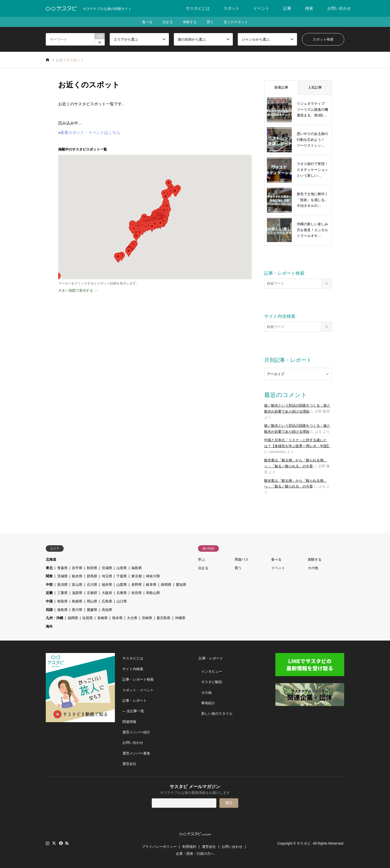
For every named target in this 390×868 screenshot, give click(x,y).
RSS (67, 843)
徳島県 (62, 610)
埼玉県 (107, 576)
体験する (190, 22)
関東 (49, 576)
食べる (147, 22)
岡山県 (92, 601)
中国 (49, 601)
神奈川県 (153, 576)
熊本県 (117, 618)
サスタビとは (198, 8)
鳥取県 (62, 601)
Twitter (54, 843)
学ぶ (201, 559)
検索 (309, 8)
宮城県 (107, 568)
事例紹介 (208, 703)
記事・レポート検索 (138, 679)
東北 (49, 568)
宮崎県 (147, 618)
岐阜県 (151, 585)
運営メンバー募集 (136, 753)
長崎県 (102, 618)
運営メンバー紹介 (136, 732)
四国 (49, 610)
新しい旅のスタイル (217, 713)
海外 (49, 626)
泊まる (168, 22)
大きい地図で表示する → (78, 290)
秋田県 (92, 568)
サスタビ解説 (212, 682)
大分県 (132, 618)
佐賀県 (88, 618)
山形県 (122, 568)
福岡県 (73, 618)
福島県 (137, 568)
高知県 (107, 610)
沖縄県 (180, 618)
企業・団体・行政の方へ (195, 854)
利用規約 (189, 847)
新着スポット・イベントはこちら (90, 133)
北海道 (51, 559)
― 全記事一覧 (133, 711)
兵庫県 (122, 593)
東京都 (137, 576)
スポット (232, 8)
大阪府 (107, 593)
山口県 (122, 601)
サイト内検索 (133, 669)
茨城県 (62, 576)
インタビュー (212, 671)
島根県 (77, 601)
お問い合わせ (339, 8)
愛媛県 (92, 610)
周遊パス (242, 559)
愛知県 (181, 585)
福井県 (107, 585)
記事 (287, 8)
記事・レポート (135, 701)
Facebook (60, 843)
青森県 (62, 568)
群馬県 (92, 576)
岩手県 (77, 568)
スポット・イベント (138, 690)
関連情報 (129, 722)
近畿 (49, 593)
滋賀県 (77, 593)
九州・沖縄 (54, 618)
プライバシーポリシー (159, 847)
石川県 (92, 585)
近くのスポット (236, 22)
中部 (49, 585)
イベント (261, 8)
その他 (313, 568)
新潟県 (62, 585)
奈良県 (137, 593)
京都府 (92, 593)
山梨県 (122, 585)
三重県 (62, 593)
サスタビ (304, 843)
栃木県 (77, 576)
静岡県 (166, 585)
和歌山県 (153, 593)
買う (210, 22)
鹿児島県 (163, 618)
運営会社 (129, 764)
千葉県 (122, 576)
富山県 (77, 585)
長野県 (137, 585)
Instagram (48, 843)
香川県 (77, 610)
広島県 (107, 601)
